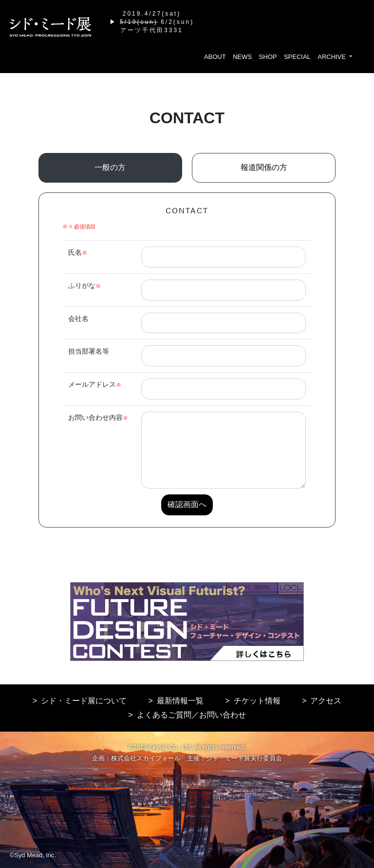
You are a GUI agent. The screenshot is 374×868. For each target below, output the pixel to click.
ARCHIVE (332, 57)
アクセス (326, 701)
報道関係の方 (264, 167)
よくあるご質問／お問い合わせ (191, 715)
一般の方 (110, 167)
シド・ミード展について (84, 701)
